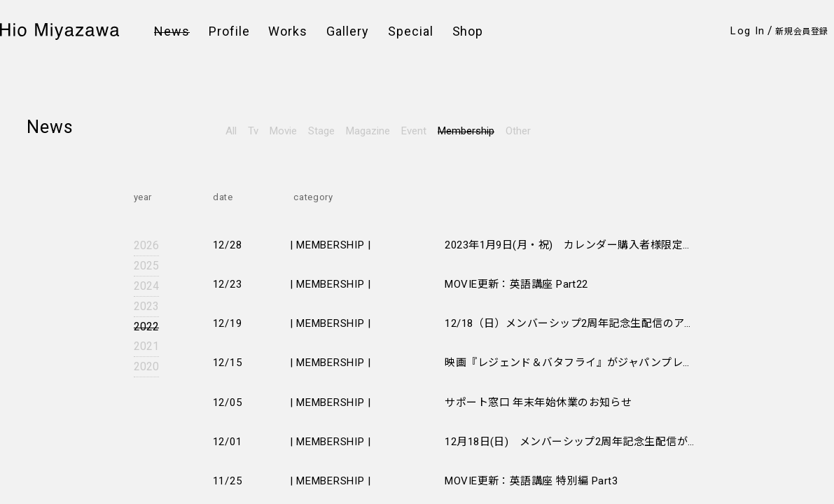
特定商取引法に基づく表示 (411, 166)
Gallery (348, 31)
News (172, 31)
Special (411, 31)
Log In (748, 31)
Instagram (58, 149)
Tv (253, 131)
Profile (229, 31)
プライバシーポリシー (401, 150)
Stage (321, 131)
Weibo (46, 188)
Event (414, 131)
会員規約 (255, 150)
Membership (466, 131)
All (231, 131)
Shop (468, 31)
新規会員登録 (802, 31)
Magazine (368, 131)
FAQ (244, 166)
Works (288, 31)
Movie (283, 131)
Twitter (48, 168)
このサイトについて (396, 182)
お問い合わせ (264, 182)
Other (518, 131)
